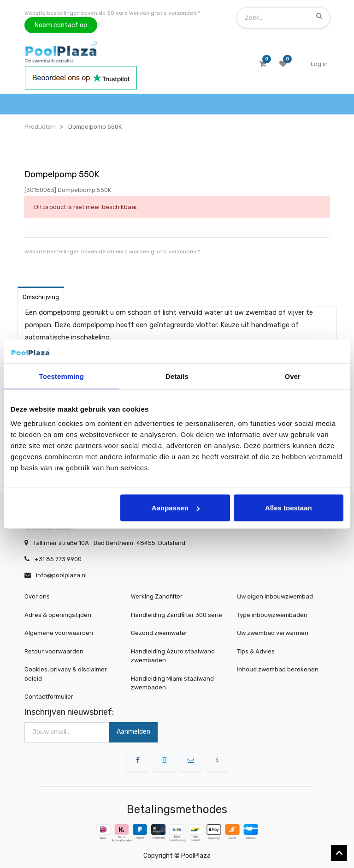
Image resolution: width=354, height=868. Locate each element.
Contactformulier (49, 697)
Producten (40, 127)
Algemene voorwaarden (59, 633)
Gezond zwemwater (159, 633)
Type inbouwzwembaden (274, 615)
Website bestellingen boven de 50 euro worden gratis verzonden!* (112, 13)
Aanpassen (176, 508)
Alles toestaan (289, 508)
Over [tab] (292, 376)
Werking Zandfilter (157, 596)
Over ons (37, 596)
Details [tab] (177, 376)
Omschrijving (41, 297)
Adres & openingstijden (58, 615)
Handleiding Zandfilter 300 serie (177, 615)
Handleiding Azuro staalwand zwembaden (173, 656)
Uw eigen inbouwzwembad (277, 597)
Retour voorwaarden (54, 651)
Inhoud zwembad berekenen (279, 669)
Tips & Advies (260, 651)
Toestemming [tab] (62, 376)
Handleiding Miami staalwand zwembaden (172, 683)
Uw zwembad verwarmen (275, 633)
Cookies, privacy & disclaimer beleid (66, 674)
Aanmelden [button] (133, 732)
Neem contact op (61, 25)
